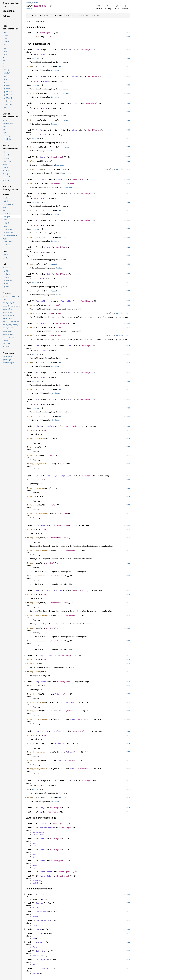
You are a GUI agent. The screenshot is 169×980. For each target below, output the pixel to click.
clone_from (36, 169)
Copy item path (51, 6)
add (32, 66)
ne (31, 313)
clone (33, 161)
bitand (33, 93)
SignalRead (42, 525)
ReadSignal (45, 33)
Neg (48, 247)
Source (29, 9)
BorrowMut (41, 912)
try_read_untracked (40, 550)
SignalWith (42, 682)
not (32, 291)
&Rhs (51, 313)
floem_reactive (32, 3)
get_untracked (37, 438)
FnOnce (58, 694)
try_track (35, 672)
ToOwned (40, 942)
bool (58, 305)
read (32, 563)
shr (32, 416)
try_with (34, 711)
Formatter (56, 183)
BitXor (39, 130)
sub (32, 798)
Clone (42, 157)
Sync (56, 476)
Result (73, 183)
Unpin (42, 861)
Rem (38, 346)
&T (50, 305)
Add (38, 49)
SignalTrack (46, 655)
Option (53, 455)
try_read (34, 538)
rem (32, 362)
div (32, 210)
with (32, 694)
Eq (41, 812)
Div (38, 193)
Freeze (43, 823)
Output (36, 58)
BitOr (39, 103)
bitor (33, 120)
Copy (42, 808)
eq (31, 305)
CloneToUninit (44, 920)
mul (32, 237)
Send (48, 476)
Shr (38, 399)
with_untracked (38, 702)
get (32, 447)
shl (32, 389)
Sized (44, 899)
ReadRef (62, 538)
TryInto (44, 968)
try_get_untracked (39, 464)
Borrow (39, 903)
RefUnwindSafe (47, 828)
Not (48, 274)
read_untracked (38, 576)
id (36, 37)
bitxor (33, 147)
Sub (38, 781)
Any (38, 894)
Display (40, 179)
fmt (32, 183)
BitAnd (39, 76)
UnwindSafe (45, 876)
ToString (41, 951)
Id (50, 37)
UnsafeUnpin (46, 872)
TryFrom (44, 960)
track (33, 663)
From (38, 929)
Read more (55, 70)
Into (42, 933)
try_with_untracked (40, 719)
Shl (38, 372)
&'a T (39, 54)
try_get (34, 455)
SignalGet (50, 426)
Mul (38, 220)
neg (32, 264)
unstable (119, 169)
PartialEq (41, 301)
